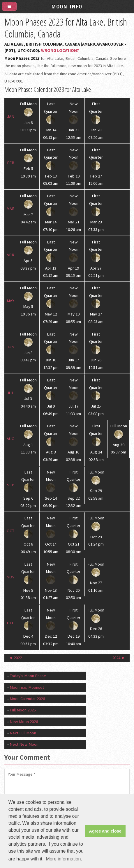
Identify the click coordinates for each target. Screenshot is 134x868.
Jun (10, 347)
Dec (10, 623)
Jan (11, 116)
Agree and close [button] (105, 831)
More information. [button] (64, 859)
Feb (11, 163)
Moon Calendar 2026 (27, 699)
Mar (10, 209)
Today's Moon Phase (28, 676)
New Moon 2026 (24, 722)
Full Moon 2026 (23, 710)
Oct (10, 531)
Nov (10, 577)
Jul (10, 393)
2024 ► (119, 658)
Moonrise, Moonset (27, 687)
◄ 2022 (15, 658)
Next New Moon (24, 744)
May (10, 301)
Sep (11, 485)
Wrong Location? (60, 51)
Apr (10, 255)
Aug (10, 439)
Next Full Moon (23, 733)
